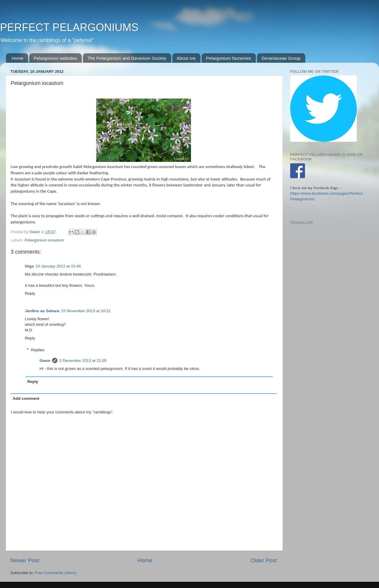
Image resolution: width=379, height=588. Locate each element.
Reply (30, 293)
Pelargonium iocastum (44, 240)
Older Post (264, 560)
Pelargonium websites (56, 58)
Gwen (45, 361)
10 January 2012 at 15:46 (58, 266)
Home (17, 58)
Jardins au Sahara (42, 311)
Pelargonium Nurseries (229, 58)
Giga (29, 266)
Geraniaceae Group (281, 58)
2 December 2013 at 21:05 (83, 361)
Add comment (26, 398)
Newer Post (25, 560)
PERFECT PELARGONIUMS (69, 27)
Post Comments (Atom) (56, 573)
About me (186, 58)
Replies (38, 350)
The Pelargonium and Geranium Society (127, 58)
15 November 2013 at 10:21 (86, 311)
